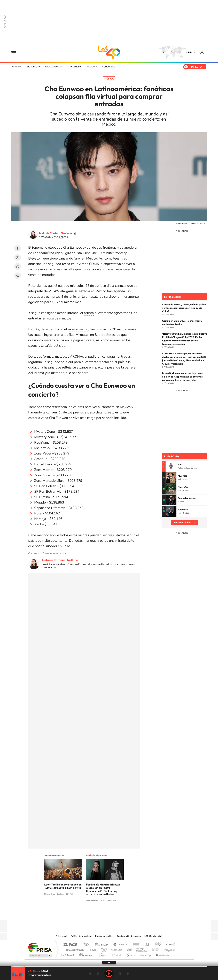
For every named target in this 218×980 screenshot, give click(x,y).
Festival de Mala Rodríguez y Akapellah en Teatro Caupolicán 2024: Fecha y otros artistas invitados (103, 889)
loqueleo (145, 954)
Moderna (85, 954)
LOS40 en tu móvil (153, 936)
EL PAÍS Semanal (142, 949)
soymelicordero (75, 233)
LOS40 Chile (109, 52)
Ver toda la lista (183, 522)
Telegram (18, 276)
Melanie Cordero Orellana (56, 233)
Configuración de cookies (129, 936)
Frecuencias (75, 67)
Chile (189, 52)
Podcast (92, 67)
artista (89, 313)
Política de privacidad (81, 936)
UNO (94, 949)
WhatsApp (18, 266)
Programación (54, 67)
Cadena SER (135, 945)
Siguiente (128, 974)
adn (157, 945)
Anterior (90, 974)
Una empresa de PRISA (40, 947)
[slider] (109, 967)
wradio (103, 949)
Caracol (170, 945)
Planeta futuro (154, 949)
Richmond (68, 954)
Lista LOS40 (33, 67)
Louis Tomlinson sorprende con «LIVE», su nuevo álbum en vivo (63, 886)
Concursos (109, 67)
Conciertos (34, 553)
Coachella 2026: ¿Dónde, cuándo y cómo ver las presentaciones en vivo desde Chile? (184, 308)
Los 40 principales (86, 945)
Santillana (102, 945)
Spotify (123, 913)
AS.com (146, 945)
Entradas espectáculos (54, 553)
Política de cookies (104, 936)
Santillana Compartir (120, 945)
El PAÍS (70, 945)
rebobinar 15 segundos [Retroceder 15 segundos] (98, 974)
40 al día (17, 67)
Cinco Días (116, 949)
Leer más (48, 568)
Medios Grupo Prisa (40, 956)
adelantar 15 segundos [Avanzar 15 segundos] (120, 974)
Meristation (162, 954)
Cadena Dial (129, 949)
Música (109, 79)
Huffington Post (75, 949)
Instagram (95, 913)
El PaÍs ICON (116, 954)
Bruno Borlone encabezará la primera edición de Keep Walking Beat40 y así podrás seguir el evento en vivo (183, 377)
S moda (130, 954)
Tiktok (89, 913)
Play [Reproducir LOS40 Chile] (109, 974)
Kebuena (167, 949)
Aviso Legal (61, 936)
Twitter (18, 257)
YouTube (102, 913)
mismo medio (78, 329)
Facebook (18, 248)
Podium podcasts (102, 954)
